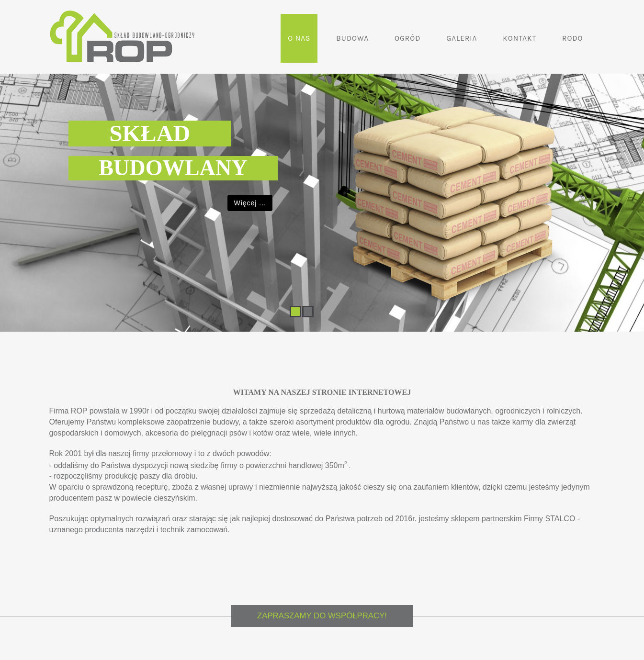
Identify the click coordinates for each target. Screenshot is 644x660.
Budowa (352, 38)
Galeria (462, 38)
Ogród (407, 38)
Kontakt (520, 38)
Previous (11, 179)
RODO (572, 38)
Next (633, 179)
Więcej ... (250, 203)
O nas (299, 38)
